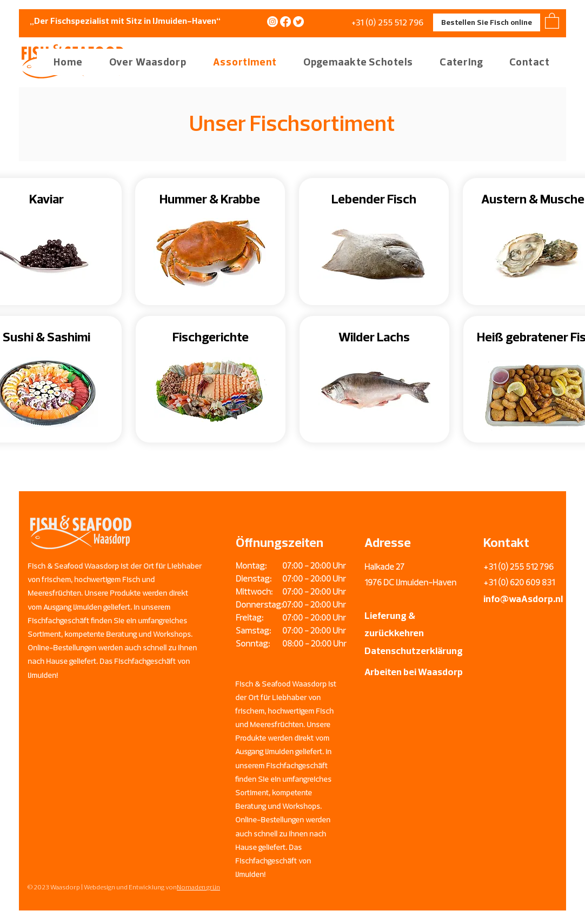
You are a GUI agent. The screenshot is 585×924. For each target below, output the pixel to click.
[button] (142, 62)
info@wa (502, 599)
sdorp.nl (545, 599)
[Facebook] (285, 22)
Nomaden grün (198, 887)
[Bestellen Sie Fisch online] (487, 22)
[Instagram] (272, 22)
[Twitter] (298, 22)
